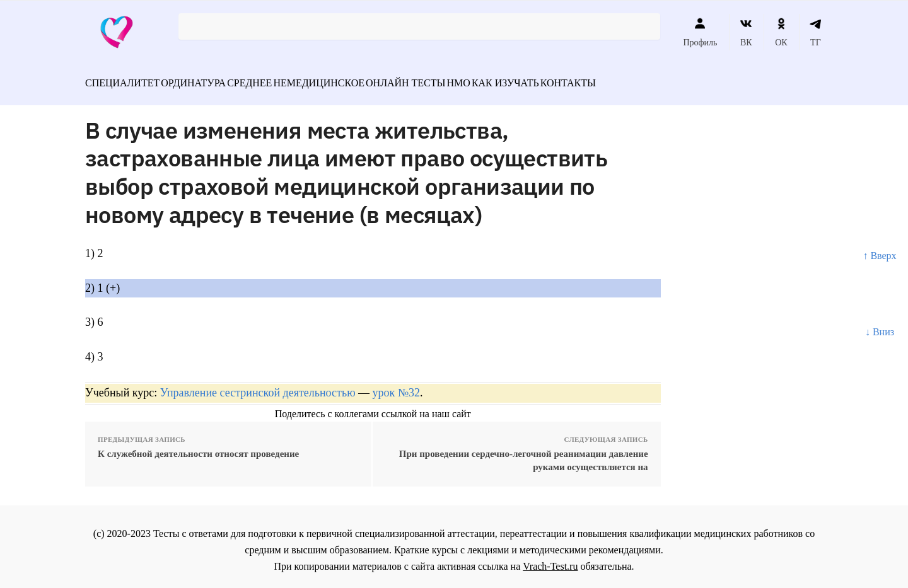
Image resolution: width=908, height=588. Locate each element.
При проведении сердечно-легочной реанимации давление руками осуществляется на (524, 453)
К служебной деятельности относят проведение (198, 447)
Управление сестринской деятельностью (258, 386)
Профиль (700, 32)
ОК (781, 32)
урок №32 (396, 386)
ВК (746, 32)
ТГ (816, 32)
